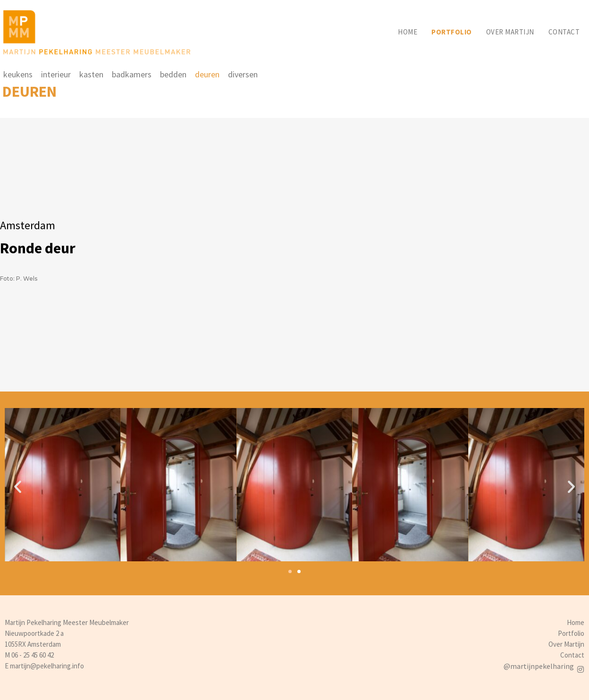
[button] (290, 571)
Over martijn (510, 32)
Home (408, 32)
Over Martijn (566, 644)
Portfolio (452, 32)
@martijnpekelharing (539, 666)
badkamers (132, 74)
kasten (91, 74)
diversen (243, 74)
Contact (564, 32)
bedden (173, 74)
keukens (18, 74)
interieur (56, 74)
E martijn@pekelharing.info (44, 666)
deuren (207, 74)
